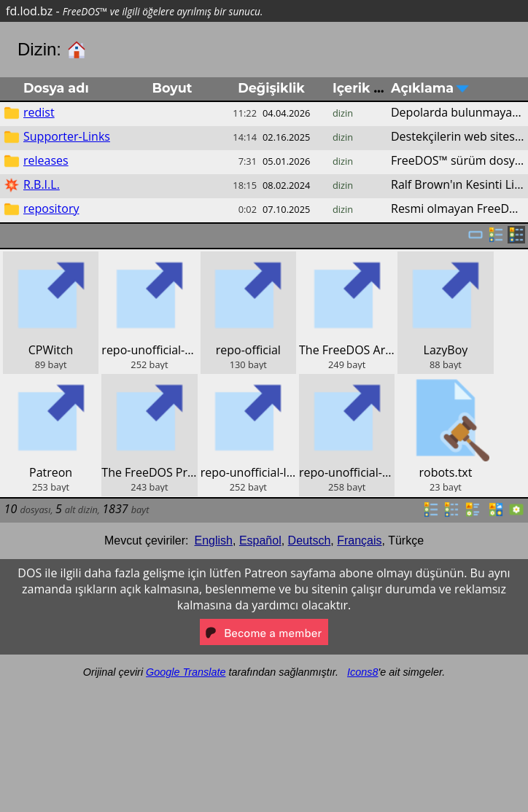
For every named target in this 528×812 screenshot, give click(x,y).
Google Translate (186, 672)
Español (260, 540)
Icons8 (362, 672)
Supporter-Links (67, 136)
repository (51, 208)
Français (359, 540)
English (214, 540)
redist (39, 112)
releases (46, 160)
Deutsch (310, 540)
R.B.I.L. (42, 184)
